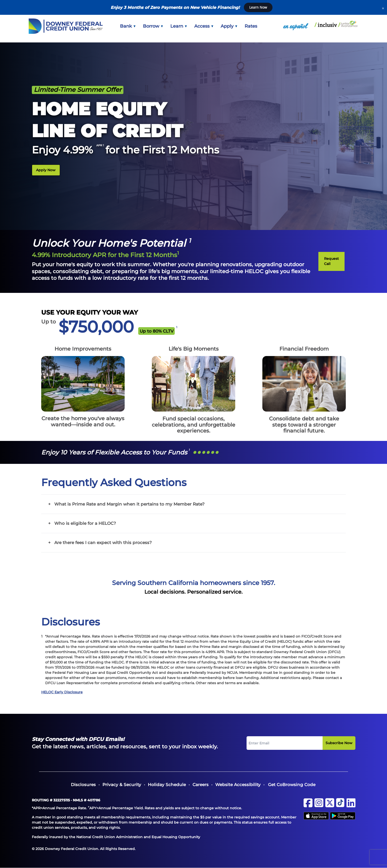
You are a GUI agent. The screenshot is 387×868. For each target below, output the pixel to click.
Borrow (153, 26)
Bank (128, 26)
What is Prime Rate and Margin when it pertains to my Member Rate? (129, 504)
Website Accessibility (238, 785)
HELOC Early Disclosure (62, 692)
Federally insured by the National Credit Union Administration (87, 837)
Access (204, 26)
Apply (229, 26)
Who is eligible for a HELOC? (85, 523)
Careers (201, 785)
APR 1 (100, 145)
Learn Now (258, 7)
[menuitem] (128, 26)
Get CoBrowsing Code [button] (292, 785)
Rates (251, 26)
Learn (179, 26)
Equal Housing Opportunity (176, 837)
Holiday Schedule (167, 785)
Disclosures (83, 785)
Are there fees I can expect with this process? (103, 543)
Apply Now (46, 170)
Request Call (331, 261)
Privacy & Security (122, 785)
